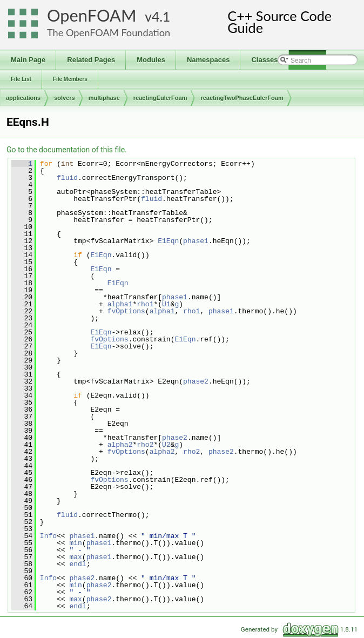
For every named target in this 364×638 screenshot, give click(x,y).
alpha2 (120, 445)
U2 (166, 445)
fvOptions (126, 311)
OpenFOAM (92, 15)
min (75, 543)
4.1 (161, 16)
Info (48, 536)
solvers (65, 98)
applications (23, 98)
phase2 (196, 381)
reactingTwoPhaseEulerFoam (242, 98)
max (75, 557)
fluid (67, 178)
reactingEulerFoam (160, 98)
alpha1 (120, 304)
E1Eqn (168, 241)
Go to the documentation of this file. (67, 150)
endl (77, 564)
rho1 (145, 304)
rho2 (145, 445)
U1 (166, 304)
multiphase (104, 98)
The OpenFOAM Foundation (109, 32)
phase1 (196, 241)
